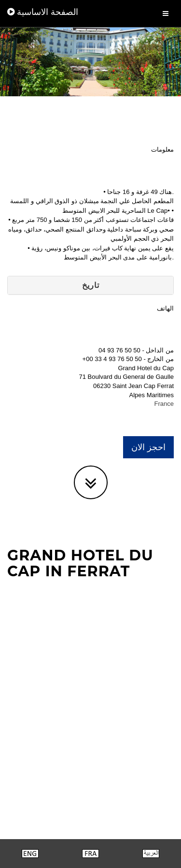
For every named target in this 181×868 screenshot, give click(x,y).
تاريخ (91, 285)
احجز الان (148, 447)
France (164, 404)
